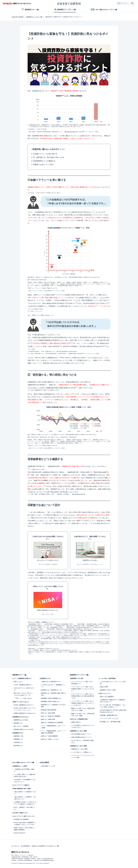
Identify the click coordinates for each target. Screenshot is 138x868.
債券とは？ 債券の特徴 (48, 719)
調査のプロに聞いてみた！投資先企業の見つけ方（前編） (83, 709)
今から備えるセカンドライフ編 (104, 9)
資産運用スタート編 (30, 9)
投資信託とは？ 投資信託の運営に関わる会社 (53, 694)
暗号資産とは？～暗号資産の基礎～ (111, 722)
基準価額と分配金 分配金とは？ (51, 701)
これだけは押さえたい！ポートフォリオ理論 (113, 683)
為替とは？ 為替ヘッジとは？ (50, 739)
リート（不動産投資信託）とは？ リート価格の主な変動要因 (53, 732)
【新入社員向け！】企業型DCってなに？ (25, 793)
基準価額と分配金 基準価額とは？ (51, 698)
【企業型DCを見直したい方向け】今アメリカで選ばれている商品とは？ (25, 803)
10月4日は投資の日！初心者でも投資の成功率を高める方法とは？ (113, 711)
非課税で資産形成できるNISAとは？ (25, 713)
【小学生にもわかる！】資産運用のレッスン (53, 686)
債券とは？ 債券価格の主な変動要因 (52, 723)
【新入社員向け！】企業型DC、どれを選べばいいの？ (25, 798)
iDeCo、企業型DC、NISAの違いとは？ (24, 808)
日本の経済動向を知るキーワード (81, 734)
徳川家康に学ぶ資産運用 (21, 819)
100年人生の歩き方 (20, 833)
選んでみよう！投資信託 (21, 726)
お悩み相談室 (44, 762)
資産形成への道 (18, 736)
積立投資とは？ (18, 746)
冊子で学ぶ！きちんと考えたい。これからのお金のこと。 (24, 694)
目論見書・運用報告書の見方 (109, 715)
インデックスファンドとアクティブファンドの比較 (83, 756)
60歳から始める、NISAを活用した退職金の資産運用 (24, 829)
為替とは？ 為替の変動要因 (49, 736)
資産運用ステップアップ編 (65, 9)
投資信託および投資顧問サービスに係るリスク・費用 (45, 846)
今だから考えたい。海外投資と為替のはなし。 (83, 741)
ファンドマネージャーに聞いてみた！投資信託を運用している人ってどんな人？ (83, 689)
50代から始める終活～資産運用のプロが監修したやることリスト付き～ (25, 824)
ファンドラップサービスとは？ (109, 718)
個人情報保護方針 (25, 846)
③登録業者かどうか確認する (44, 161)
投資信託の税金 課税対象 (49, 710)
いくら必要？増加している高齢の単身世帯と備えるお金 (25, 775)
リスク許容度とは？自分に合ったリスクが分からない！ (83, 726)
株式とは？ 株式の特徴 (48, 713)
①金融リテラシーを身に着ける (45, 154)
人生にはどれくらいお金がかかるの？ (24, 689)
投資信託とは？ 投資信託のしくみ (51, 690)
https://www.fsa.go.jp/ (78, 494)
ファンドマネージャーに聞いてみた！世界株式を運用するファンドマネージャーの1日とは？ (83, 703)
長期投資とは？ (18, 739)
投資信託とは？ (18, 723)
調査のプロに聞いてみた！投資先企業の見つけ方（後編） (83, 715)
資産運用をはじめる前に (21, 720)
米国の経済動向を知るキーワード (81, 737)
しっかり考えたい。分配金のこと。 (82, 752)
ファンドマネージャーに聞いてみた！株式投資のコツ (83, 683)
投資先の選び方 (76, 722)
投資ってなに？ (18, 682)
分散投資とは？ (18, 742)
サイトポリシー (16, 846)
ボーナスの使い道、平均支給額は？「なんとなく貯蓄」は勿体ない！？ (113, 706)
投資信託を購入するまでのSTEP (24, 729)
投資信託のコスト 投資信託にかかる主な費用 (53, 706)
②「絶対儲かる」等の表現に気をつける (49, 157)
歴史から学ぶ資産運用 (107, 697)
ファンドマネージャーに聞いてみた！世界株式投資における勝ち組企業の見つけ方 (83, 696)
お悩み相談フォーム (47, 766)
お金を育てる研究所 (18, 17)
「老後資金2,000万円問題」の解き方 (24, 770)
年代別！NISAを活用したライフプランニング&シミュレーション (25, 709)
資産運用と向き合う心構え (108, 690)
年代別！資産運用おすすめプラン (24, 705)
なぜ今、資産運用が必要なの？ (23, 685)
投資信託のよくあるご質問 (79, 749)
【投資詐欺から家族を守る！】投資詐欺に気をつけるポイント (113, 701)
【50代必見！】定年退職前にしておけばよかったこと (25, 781)
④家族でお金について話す (43, 164)
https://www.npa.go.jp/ (70, 132)
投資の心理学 (104, 687)
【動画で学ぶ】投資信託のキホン (51, 682)
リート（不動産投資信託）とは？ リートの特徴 (53, 727)
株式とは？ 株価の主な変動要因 (51, 716)
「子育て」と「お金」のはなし (23, 698)
